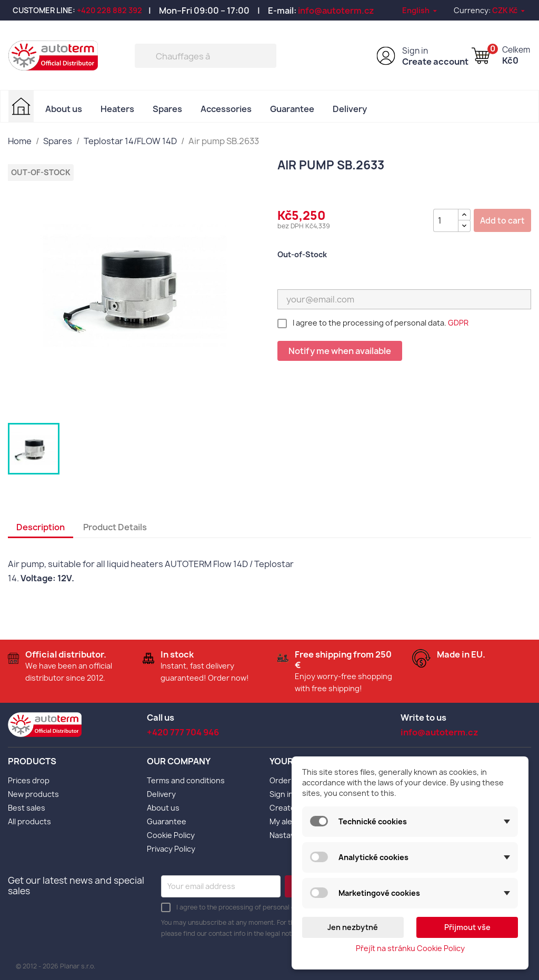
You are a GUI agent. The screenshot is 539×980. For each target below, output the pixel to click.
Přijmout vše (467, 927)
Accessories (226, 109)
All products (29, 821)
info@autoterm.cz (336, 11)
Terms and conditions (186, 780)
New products (33, 794)
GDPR (458, 323)
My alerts (286, 821)
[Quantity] (446, 220)
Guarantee (292, 109)
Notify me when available (340, 351)
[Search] (206, 56)
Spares (167, 109)
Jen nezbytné (353, 927)
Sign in (415, 51)
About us (64, 109)
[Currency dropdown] (509, 10)
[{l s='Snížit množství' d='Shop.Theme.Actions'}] (464, 226)
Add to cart (502, 221)
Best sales (27, 808)
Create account (435, 62)
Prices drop (29, 780)
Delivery (350, 109)
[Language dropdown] (420, 10)
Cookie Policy (171, 835)
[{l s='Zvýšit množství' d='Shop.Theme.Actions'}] (464, 215)
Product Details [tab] (115, 527)
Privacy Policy (171, 849)
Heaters (117, 109)
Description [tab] (41, 527)
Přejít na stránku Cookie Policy (410, 948)
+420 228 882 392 (109, 10)
